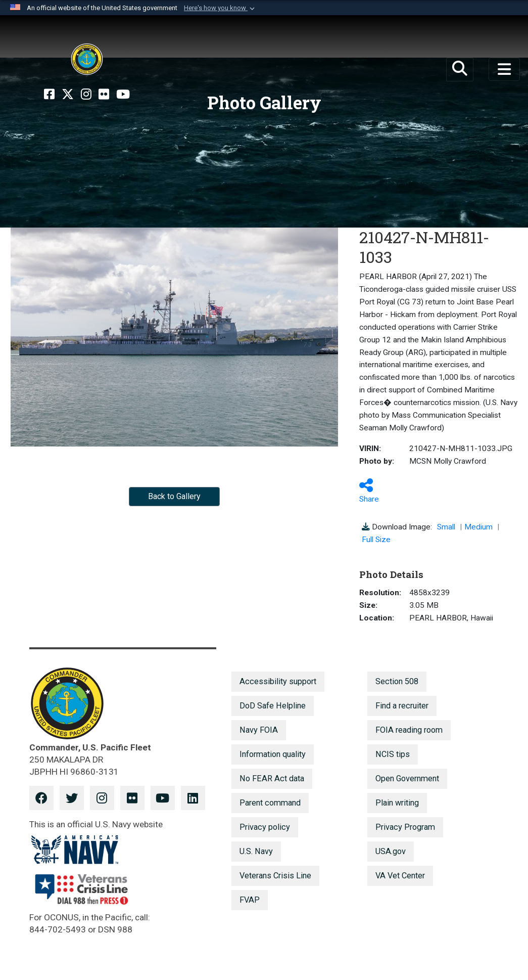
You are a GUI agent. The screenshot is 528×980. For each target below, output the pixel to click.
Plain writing (397, 803)
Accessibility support (278, 681)
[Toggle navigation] (504, 69)
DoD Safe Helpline (273, 706)
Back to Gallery (174, 496)
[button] (220, 8)
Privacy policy (265, 827)
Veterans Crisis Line (275, 876)
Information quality (273, 754)
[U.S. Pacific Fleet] (87, 59)
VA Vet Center (400, 876)
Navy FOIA (259, 730)
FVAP (250, 900)
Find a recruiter (402, 706)
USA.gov (391, 851)
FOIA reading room (409, 730)
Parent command (270, 803)
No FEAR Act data (272, 778)
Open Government (407, 778)
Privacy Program (405, 827)
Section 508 (397, 681)
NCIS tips (393, 754)
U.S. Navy (256, 851)
